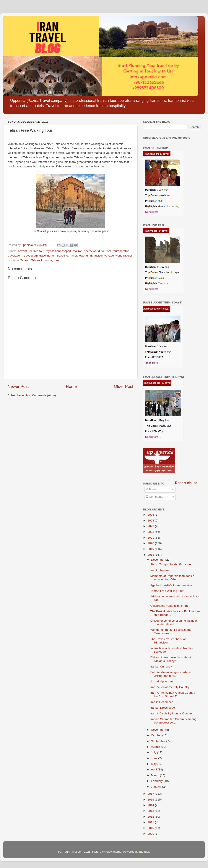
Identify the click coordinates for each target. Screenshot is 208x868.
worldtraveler (124, 256)
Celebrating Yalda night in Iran (170, 606)
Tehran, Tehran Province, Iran (40, 260)
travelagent (15, 256)
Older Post (124, 386)
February (157, 781)
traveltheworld (79, 256)
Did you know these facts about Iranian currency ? (171, 659)
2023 (151, 526)
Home (71, 386)
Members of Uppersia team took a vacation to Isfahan (172, 578)
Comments (154, 497)
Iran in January (160, 570)
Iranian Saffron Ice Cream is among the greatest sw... (173, 721)
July (154, 752)
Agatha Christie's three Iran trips (171, 585)
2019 (151, 549)
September (159, 741)
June (155, 758)
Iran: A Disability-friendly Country (171, 713)
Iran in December (162, 702)
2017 (151, 794)
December (158, 560)
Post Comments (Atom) (41, 395)
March (155, 775)
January (157, 787)
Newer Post (18, 386)
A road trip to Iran (162, 681)
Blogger (144, 852)
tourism (106, 251)
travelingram (47, 256)
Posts (151, 489)
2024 (151, 521)
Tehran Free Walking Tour (167, 591)
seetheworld (92, 251)
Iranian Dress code (163, 708)
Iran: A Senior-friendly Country (170, 687)
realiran (77, 251)
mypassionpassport (58, 251)
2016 (151, 800)
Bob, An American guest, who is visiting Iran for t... (171, 674)
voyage (109, 256)
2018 (151, 555)
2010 (151, 828)
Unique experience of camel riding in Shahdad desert (174, 622)
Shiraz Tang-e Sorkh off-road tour (172, 564)
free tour (39, 251)
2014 (151, 805)
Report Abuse (186, 483)
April (154, 769)
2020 (151, 543)
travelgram (31, 256)
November (158, 730)
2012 (151, 817)
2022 (151, 532)
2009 (151, 834)
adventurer (25, 251)
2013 (151, 811)
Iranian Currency (161, 667)
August (156, 747)
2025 (151, 515)
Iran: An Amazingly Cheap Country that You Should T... (173, 694)
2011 (151, 822)
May (154, 764)
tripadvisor (96, 256)
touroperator (121, 251)
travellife (62, 256)
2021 (151, 538)
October (157, 735)
